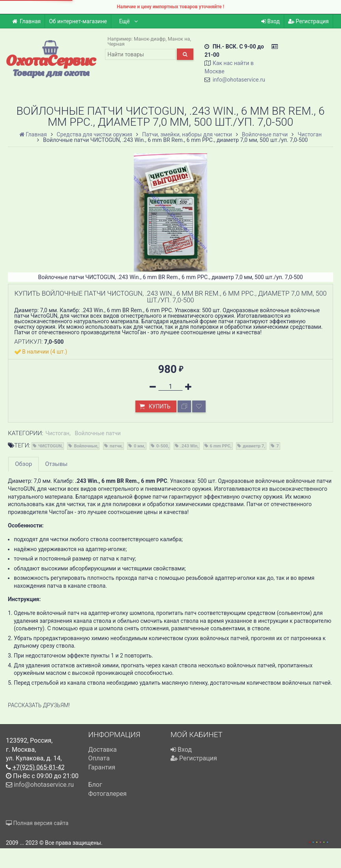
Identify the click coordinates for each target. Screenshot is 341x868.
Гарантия (102, 767)
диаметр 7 (253, 446)
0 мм (139, 446)
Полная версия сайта (37, 823)
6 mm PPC (220, 446)
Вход (271, 21)
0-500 (162, 446)
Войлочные (85, 446)
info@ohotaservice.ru (239, 80)
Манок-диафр (150, 39)
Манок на (179, 39)
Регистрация (308, 21)
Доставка (103, 750)
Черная (116, 44)
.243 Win (189, 446)
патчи (116, 446)
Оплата (99, 758)
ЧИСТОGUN (50, 446)
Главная (26, 21)
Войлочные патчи (98, 433)
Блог (95, 785)
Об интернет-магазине (78, 21)
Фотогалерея (108, 794)
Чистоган (57, 433)
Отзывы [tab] (56, 464)
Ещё (129, 21)
